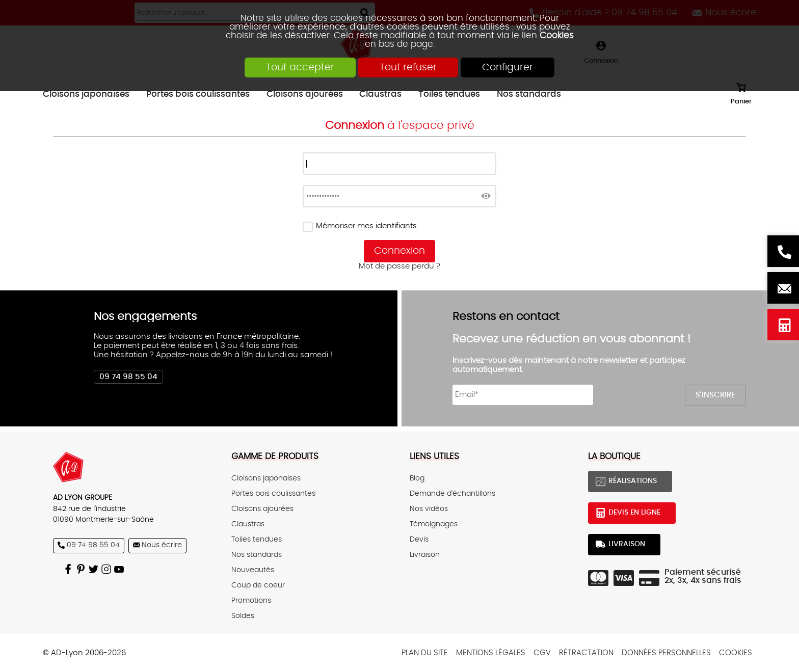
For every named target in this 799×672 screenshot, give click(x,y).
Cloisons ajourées (262, 509)
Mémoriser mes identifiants (366, 226)
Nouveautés (253, 570)
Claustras (248, 524)
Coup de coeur (258, 585)
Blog (417, 478)
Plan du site (425, 653)
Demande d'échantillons (452, 494)
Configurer (508, 68)
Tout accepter (300, 68)
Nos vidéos (429, 509)
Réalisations (633, 481)
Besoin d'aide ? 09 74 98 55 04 (783, 251)
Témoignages (434, 524)
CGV (542, 653)
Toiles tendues (257, 540)
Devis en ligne (783, 325)
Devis (419, 540)
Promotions (251, 601)
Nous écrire (783, 288)
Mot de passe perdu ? (400, 266)
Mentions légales (491, 653)
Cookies (557, 35)
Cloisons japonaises (266, 478)
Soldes (243, 616)
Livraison (425, 555)
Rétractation (586, 653)
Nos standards (257, 555)
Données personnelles (666, 653)
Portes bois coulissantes (273, 494)
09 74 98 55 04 (128, 377)
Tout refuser (408, 68)
